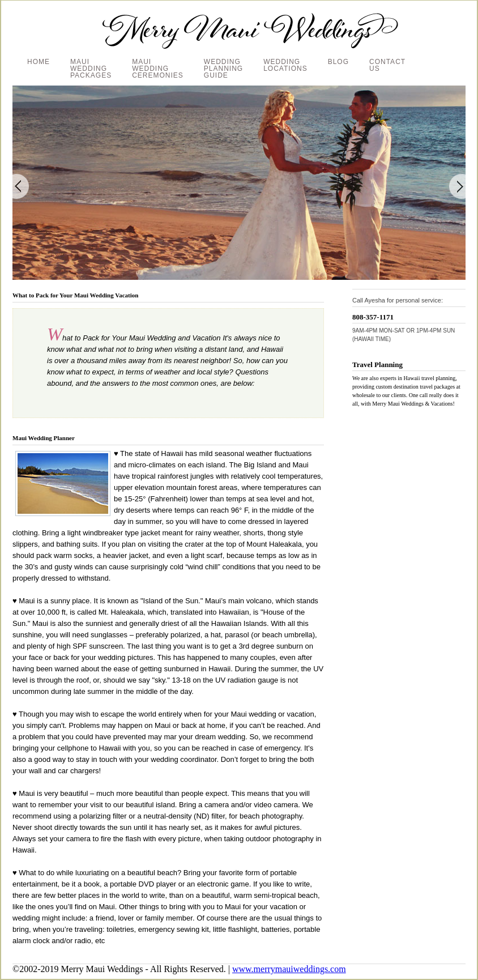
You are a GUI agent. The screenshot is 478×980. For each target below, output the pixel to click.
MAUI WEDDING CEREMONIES (158, 69)
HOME (39, 62)
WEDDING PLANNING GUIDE (223, 69)
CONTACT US (387, 65)
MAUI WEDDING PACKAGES (91, 69)
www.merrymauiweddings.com (289, 969)
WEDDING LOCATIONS (285, 65)
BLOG (338, 62)
